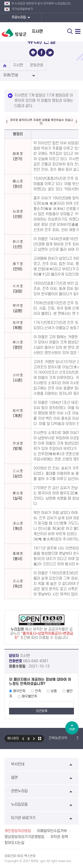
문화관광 (37, 65)
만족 (38, 691)
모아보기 (40, 738)
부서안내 (41, 764)
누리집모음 (41, 805)
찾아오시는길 (14, 843)
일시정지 (29, 738)
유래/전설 (11, 75)
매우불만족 (29, 696)
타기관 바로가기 (41, 818)
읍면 (41, 778)
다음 (34, 738)
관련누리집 (41, 791)
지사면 (18, 65)
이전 (23, 738)
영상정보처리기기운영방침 (24, 837)
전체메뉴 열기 (78, 31)
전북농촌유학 (58, 738)
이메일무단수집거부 (52, 831)
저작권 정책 (59, 837)
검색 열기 (70, 31)
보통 (54, 691)
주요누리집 (21, 18)
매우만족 (19, 691)
